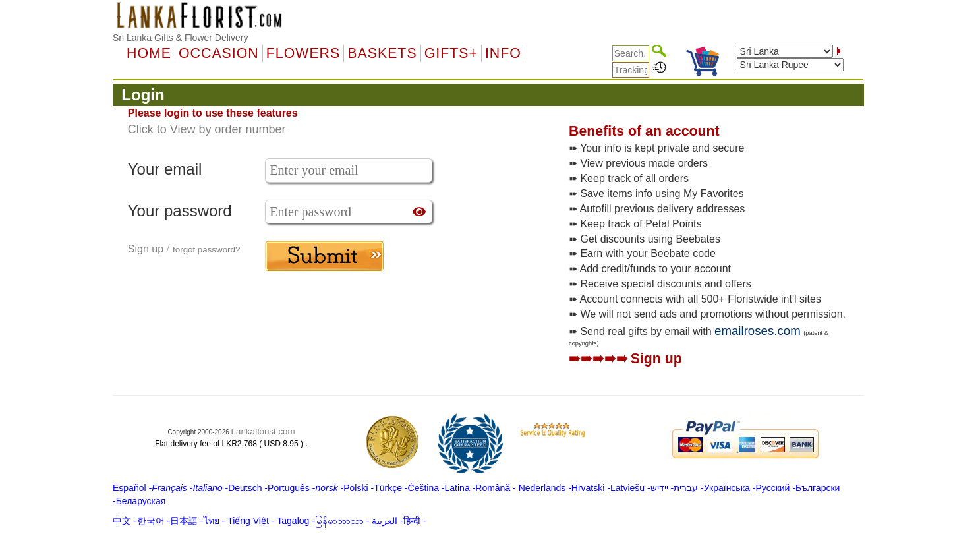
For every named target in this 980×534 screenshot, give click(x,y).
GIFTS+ (451, 53)
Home (149, 53)
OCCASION (219, 53)
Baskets (382, 53)
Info (503, 53)
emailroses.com (758, 331)
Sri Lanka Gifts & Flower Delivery (180, 38)
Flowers (303, 53)
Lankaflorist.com (263, 431)
